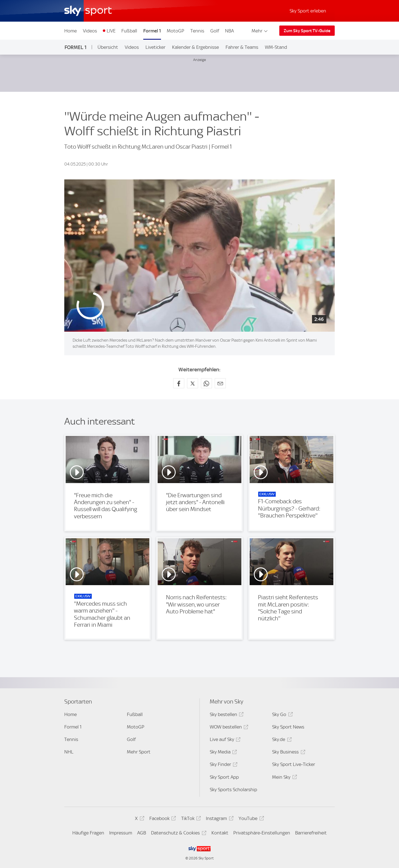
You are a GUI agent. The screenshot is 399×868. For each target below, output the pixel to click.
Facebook (162, 819)
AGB (142, 833)
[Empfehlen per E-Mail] (220, 383)
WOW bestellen (228, 728)
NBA (229, 31)
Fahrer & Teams (242, 47)
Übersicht (108, 47)
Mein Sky (284, 778)
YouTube (250, 819)
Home (71, 31)
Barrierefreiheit (311, 833)
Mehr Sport (139, 752)
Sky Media (222, 753)
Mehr (260, 31)
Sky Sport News (288, 727)
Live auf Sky (224, 740)
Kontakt (220, 833)
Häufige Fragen (88, 833)
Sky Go (282, 715)
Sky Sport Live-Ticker (294, 764)
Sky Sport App (224, 777)
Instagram (219, 819)
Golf (215, 31)
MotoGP (176, 31)
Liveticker (155, 47)
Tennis (197, 31)
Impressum (121, 833)
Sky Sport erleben (308, 11)
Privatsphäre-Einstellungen (262, 833)
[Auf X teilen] (193, 383)
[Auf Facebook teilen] (179, 383)
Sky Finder (223, 765)
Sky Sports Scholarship (233, 790)
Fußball (129, 31)
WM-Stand (276, 47)
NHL (69, 752)
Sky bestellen (226, 715)
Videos (90, 31)
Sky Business (288, 753)
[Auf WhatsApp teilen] (206, 383)
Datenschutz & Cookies (178, 834)
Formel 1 (152, 31)
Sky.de (281, 740)
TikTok (190, 819)
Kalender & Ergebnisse (195, 47)
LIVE (111, 31)
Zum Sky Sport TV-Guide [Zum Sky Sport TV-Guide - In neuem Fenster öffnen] (307, 31)
